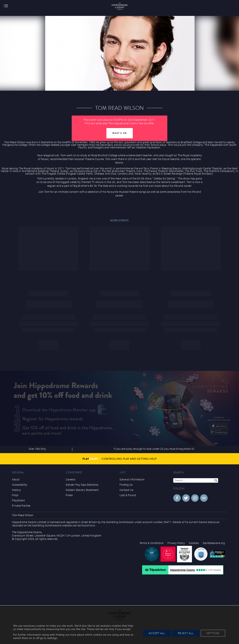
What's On (120, 133)
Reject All (186, 633)
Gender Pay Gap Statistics (82, 485)
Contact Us (126, 490)
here (92, 525)
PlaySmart (18, 500)
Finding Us (126, 485)
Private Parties (21, 506)
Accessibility (20, 485)
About (16, 479)
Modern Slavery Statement (82, 490)
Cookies (194, 543)
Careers (71, 479)
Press (69, 495)
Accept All (157, 633)
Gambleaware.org (214, 543)
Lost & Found (128, 495)
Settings (213, 633)
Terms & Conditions (152, 543)
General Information (132, 479)
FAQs (15, 495)
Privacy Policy (176, 543)
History (17, 490)
